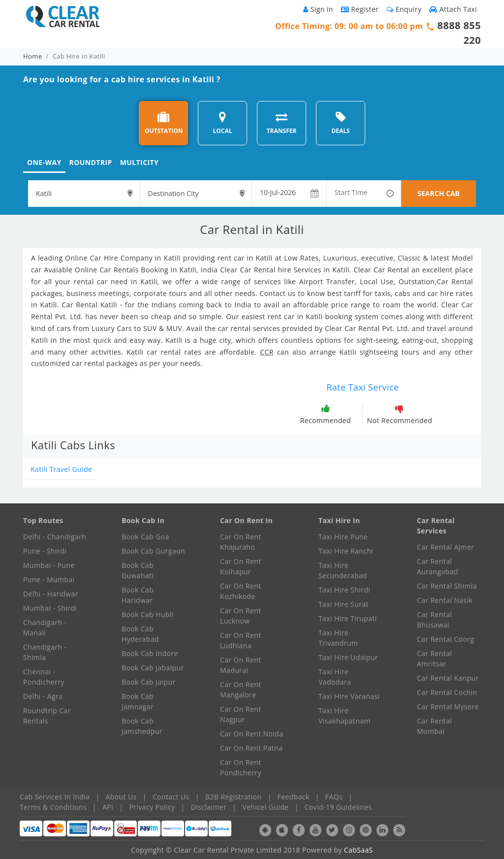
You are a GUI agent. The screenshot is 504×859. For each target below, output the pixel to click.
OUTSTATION (164, 123)
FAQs (334, 797)
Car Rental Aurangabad (438, 566)
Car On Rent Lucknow (241, 616)
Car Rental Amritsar (434, 659)
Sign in (318, 9)
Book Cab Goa (145, 537)
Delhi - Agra (43, 696)
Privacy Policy (152, 807)
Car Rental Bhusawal (434, 620)
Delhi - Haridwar (51, 594)
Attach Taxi (453, 9)
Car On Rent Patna (251, 748)
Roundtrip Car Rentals (47, 716)
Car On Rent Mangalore (241, 690)
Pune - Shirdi (45, 551)
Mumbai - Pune (49, 565)
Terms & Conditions (53, 807)
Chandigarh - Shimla (45, 652)
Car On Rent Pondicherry (241, 767)
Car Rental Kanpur (448, 678)
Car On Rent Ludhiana (241, 640)
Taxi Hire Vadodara (335, 677)
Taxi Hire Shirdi (344, 590)
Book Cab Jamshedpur (142, 726)
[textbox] (84, 194)
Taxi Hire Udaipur (348, 657)
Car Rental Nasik (445, 600)
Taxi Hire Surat (344, 604)
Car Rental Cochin (447, 692)
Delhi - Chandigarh (55, 537)
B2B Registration (233, 797)
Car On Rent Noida (252, 734)
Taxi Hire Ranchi (346, 551)
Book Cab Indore (150, 653)
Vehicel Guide (265, 807)
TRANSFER (282, 123)
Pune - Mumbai (49, 579)
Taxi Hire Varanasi (349, 696)
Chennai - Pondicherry (44, 677)
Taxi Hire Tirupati (348, 618)
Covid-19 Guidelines (338, 807)
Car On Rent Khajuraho (241, 542)
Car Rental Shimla (447, 586)
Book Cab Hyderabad (140, 634)
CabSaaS (359, 850)
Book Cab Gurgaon (153, 551)
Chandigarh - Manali (45, 628)
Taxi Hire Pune (343, 537)
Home (32, 56)
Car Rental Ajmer (445, 547)
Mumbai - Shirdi (50, 608)
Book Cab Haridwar (138, 595)
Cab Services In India (55, 797)
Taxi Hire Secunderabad (343, 570)
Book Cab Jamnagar (138, 701)
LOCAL (222, 123)
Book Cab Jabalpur (153, 668)
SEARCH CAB (439, 193)
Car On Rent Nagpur (241, 714)
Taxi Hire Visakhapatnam (345, 716)
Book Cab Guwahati (138, 570)
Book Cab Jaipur (149, 682)
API (108, 807)
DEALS (340, 123)
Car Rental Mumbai (434, 726)
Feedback (294, 797)
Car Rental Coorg (445, 639)
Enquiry (404, 9)
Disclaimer (209, 807)
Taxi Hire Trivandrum (338, 638)
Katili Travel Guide (61, 469)
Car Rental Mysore (448, 707)
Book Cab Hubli (148, 614)
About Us (121, 797)
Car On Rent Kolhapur (241, 566)
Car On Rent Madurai (241, 665)
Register (360, 9)
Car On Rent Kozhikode (241, 591)
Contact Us (171, 797)
